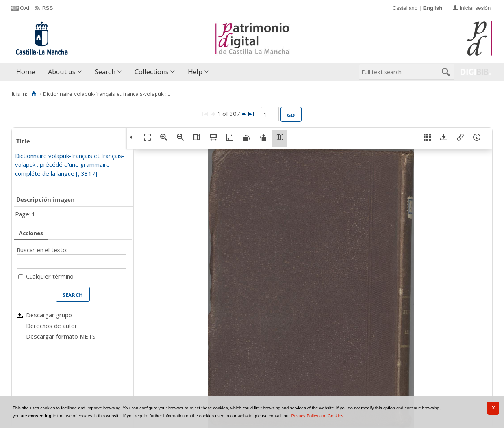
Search (105, 72)
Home (26, 72)
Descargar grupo (49, 315)
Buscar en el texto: (42, 250)
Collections (152, 72)
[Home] (34, 94)
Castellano (405, 8)
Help (195, 72)
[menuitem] (27, 72)
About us (62, 72)
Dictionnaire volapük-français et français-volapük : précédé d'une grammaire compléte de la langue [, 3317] (70, 165)
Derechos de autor (52, 326)
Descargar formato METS (61, 336)
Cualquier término (50, 276)
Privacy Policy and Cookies (317, 416)
